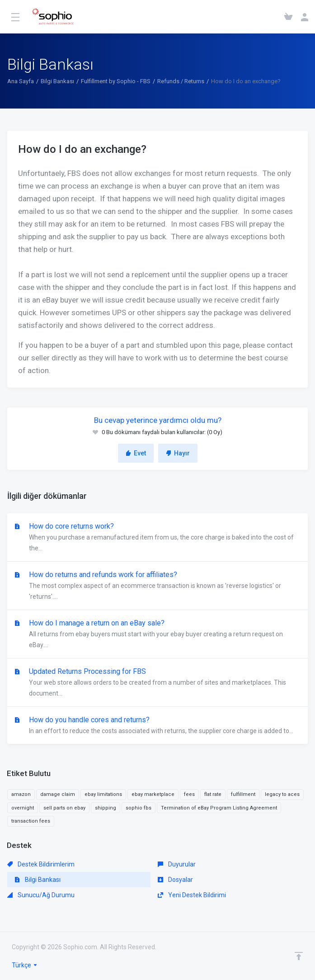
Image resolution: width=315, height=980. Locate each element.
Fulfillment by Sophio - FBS (116, 81)
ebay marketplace (153, 794)
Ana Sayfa (21, 81)
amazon (21, 794)
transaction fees (31, 821)
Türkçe (25, 965)
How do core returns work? (157, 538)
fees (189, 794)
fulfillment (243, 794)
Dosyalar (175, 880)
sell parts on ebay (64, 808)
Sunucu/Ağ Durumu (41, 895)
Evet (136, 453)
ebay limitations (103, 794)
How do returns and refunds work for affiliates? (157, 586)
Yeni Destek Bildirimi (192, 895)
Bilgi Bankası (57, 81)
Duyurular (177, 864)
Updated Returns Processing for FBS (157, 683)
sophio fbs (139, 808)
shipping (106, 808)
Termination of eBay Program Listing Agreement (219, 808)
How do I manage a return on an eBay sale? (157, 634)
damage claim (58, 794)
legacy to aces (282, 794)
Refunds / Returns (181, 81)
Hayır (178, 453)
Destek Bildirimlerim (41, 864)
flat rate (213, 794)
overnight (23, 808)
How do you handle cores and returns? (157, 726)
